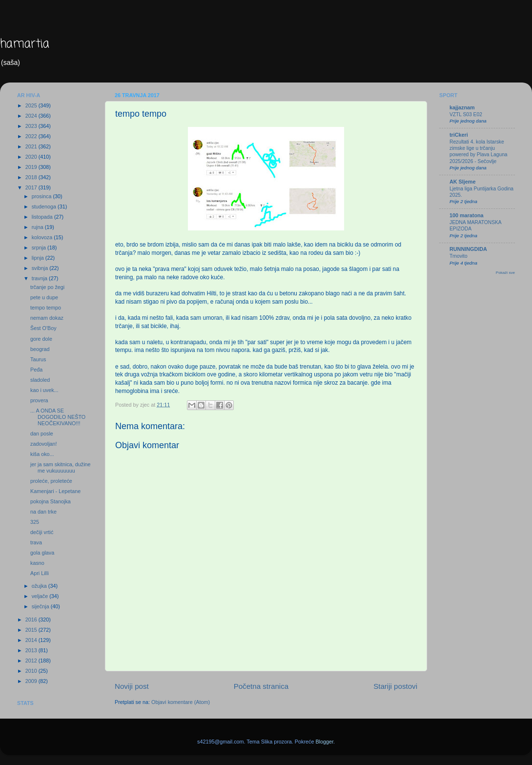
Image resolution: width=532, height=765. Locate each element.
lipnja (39, 258)
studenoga (45, 207)
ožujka (40, 586)
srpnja (40, 248)
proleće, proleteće (51, 481)
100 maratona (467, 215)
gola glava (42, 553)
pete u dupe (44, 297)
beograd (40, 349)
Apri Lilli (40, 573)
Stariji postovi (395, 686)
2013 (32, 650)
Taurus (38, 359)
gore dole (41, 339)
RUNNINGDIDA (468, 249)
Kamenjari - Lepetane (55, 491)
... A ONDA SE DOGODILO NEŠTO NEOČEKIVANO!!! (58, 417)
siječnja (41, 606)
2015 (32, 630)
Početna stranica (261, 686)
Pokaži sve (505, 273)
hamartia (25, 44)
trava (36, 542)
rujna (38, 227)
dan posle (42, 434)
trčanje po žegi (47, 287)
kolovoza (43, 237)
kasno (37, 563)
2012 (32, 661)
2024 (32, 116)
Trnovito (459, 256)
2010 (32, 671)
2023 (32, 126)
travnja (40, 278)
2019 (32, 167)
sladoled (40, 380)
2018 (32, 177)
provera (39, 400)
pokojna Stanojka (51, 501)
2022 (32, 136)
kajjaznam (462, 107)
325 (35, 522)
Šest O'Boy (43, 328)
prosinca (42, 196)
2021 (32, 146)
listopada (43, 217)
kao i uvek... (44, 390)
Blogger (324, 742)
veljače (41, 596)
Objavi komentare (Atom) (181, 702)
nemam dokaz (47, 318)
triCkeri (459, 135)
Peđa (36, 370)
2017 (32, 187)
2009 (32, 681)
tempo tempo (46, 308)
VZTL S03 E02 (466, 114)
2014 (32, 640)
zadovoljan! (44, 444)
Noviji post (132, 686)
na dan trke (43, 512)
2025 (32, 105)
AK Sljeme (462, 182)
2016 (32, 620)
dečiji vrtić (42, 532)
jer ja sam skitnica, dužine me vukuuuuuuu (61, 467)
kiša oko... (42, 454)
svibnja (41, 268)
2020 (32, 157)
